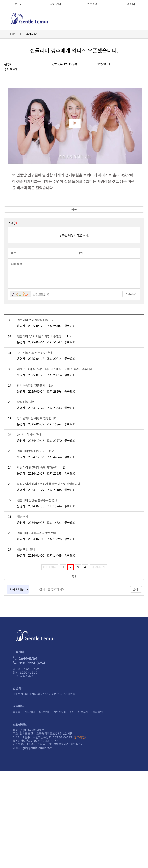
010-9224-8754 (29, 663)
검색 (135, 589)
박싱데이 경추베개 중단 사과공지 (37, 468)
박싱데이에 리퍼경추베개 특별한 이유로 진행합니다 (49, 484)
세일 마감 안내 (26, 549)
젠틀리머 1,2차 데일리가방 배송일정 (39, 336)
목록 (74, 209)
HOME (13, 34)
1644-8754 (25, 659)
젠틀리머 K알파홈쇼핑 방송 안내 (37, 533)
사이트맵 (98, 712)
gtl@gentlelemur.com (37, 748)
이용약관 (44, 712)
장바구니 (55, 4)
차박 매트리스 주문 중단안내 (35, 353)
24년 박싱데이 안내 (29, 435)
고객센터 (130, 4)
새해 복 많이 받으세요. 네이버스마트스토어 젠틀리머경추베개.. (55, 369)
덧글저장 (130, 294)
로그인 (18, 4)
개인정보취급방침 (64, 712)
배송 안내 (23, 517)
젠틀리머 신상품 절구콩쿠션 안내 (37, 500)
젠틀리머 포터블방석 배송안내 (36, 320)
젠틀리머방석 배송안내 (31, 451)
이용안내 (30, 712)
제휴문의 (83, 712)
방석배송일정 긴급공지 (31, 386)
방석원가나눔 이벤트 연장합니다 (37, 418)
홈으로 (17, 712)
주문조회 (92, 4)
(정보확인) (79, 737)
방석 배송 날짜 (26, 402)
